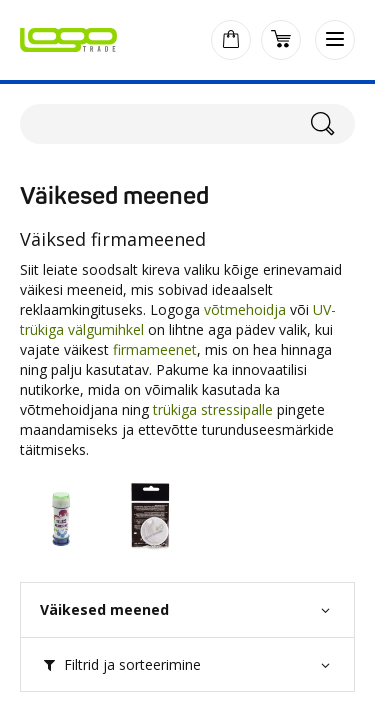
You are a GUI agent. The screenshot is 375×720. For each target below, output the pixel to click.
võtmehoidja (245, 309)
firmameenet (155, 349)
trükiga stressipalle (213, 409)
